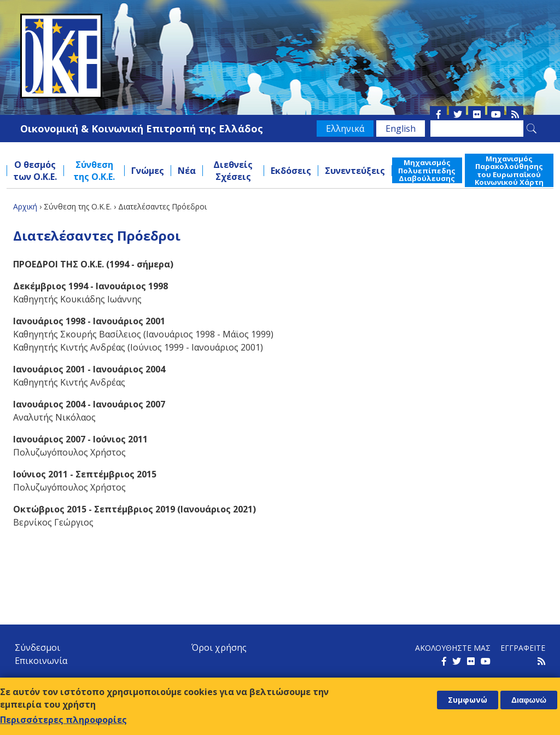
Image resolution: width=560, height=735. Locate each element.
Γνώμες (148, 171)
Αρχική (25, 206)
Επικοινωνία (41, 661)
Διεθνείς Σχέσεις (233, 171)
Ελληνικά (345, 129)
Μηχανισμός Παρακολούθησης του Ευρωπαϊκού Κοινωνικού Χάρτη (509, 170)
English (401, 129)
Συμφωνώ (468, 700)
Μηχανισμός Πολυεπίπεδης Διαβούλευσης (427, 170)
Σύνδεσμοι (37, 647)
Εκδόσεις (291, 171)
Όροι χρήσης (219, 647)
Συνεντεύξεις (355, 171)
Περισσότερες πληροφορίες (63, 720)
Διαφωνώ (529, 700)
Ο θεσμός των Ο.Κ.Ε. (35, 171)
